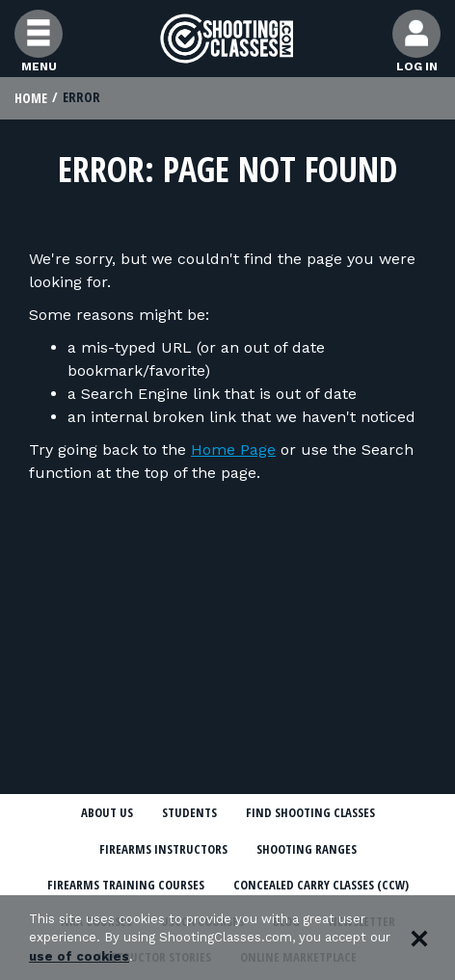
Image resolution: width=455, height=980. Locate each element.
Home (31, 98)
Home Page (233, 450)
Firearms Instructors (163, 849)
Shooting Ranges (307, 849)
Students (189, 812)
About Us (107, 812)
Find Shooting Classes (310, 812)
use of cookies (79, 956)
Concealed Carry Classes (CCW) (321, 885)
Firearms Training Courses (126, 885)
